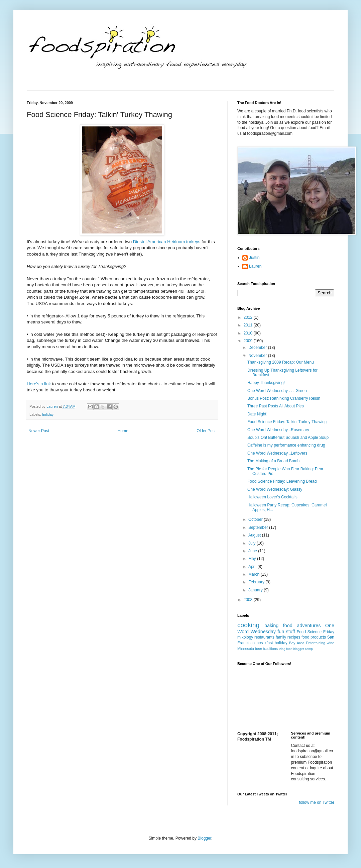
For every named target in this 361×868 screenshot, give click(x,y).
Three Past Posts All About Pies (276, 406)
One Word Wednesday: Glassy (275, 489)
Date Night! (257, 414)
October (256, 519)
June (253, 551)
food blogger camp (299, 649)
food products (314, 637)
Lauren (255, 266)
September (259, 527)
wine (331, 643)
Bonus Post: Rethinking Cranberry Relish (284, 398)
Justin (254, 258)
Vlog (282, 649)
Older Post (206, 431)
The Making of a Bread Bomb (273, 461)
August (255, 535)
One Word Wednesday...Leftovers (277, 453)
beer (259, 649)
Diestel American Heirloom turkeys (167, 242)
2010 (249, 333)
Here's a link (39, 384)
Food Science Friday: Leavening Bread (282, 481)
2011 (249, 325)
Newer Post (39, 431)
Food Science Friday (316, 632)
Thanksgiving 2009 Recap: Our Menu (281, 362)
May (253, 559)
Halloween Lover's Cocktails (272, 497)
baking (271, 625)
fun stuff (286, 632)
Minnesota (246, 649)
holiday (48, 414)
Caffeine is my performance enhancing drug (286, 445)
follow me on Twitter (317, 802)
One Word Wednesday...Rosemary (278, 430)
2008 (249, 600)
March (255, 574)
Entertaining (316, 643)
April (253, 567)
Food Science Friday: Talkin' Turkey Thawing (287, 422)
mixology (245, 637)
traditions (270, 649)
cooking (248, 625)
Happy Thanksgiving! (266, 383)
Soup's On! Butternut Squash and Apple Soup (288, 438)
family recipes (288, 637)
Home (123, 431)
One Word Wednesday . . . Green (277, 391)
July (253, 543)
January (256, 590)
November (258, 356)
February (257, 582)
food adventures (302, 625)
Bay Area (297, 643)
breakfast (265, 643)
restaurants (264, 637)
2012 (249, 317)
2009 (249, 341)
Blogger (204, 838)
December (258, 348)
